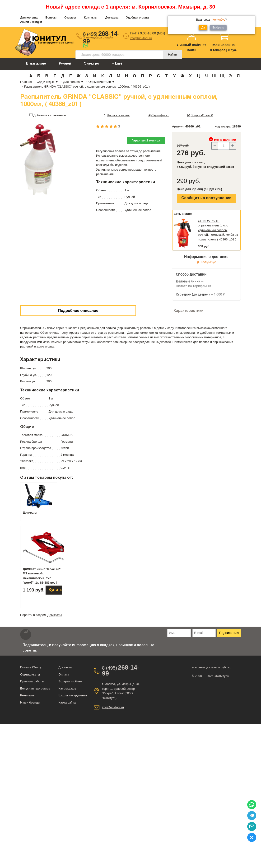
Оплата (64, 674)
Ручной (65, 64)
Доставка (112, 18)
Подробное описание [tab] (78, 311)
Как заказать (67, 688)
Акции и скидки (31, 22)
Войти (192, 50)
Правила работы (32, 681)
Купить (55, 590)
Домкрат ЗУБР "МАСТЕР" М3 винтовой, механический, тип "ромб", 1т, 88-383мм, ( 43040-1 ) (42, 578)
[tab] (38, 496)
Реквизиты (28, 695)
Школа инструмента (73, 695)
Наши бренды (30, 702)
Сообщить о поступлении (206, 198)
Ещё (117, 63)
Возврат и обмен (70, 681)
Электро (92, 64)
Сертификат (160, 115)
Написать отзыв (118, 115)
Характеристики (189, 311)
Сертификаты (30, 674)
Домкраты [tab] (30, 513)
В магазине (36, 64)
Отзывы (70, 18)
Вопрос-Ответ (202, 115)
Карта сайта (67, 702)
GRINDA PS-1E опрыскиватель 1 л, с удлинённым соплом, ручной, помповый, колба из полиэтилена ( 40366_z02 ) (218, 230)
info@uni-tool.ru (141, 38)
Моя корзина (224, 45)
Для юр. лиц (29, 18)
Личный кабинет (192, 45)
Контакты (91, 18)
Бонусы (51, 18)
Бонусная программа (35, 688)
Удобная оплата (137, 18)
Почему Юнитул (32, 667)
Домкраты (55, 615)
